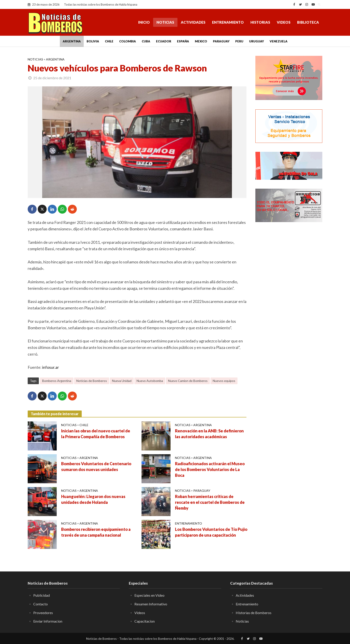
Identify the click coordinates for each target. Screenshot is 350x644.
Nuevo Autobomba (150, 381)
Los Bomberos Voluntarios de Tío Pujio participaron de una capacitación (211, 532)
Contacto (41, 604)
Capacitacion (145, 621)
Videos (284, 22)
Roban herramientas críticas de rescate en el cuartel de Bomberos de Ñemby (210, 502)
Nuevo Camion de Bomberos (188, 381)
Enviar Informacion (48, 621)
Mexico (201, 41)
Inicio (144, 22)
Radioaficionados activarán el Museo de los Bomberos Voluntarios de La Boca (210, 469)
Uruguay (256, 41)
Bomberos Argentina (57, 381)
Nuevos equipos (224, 381)
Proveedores (43, 613)
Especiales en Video (149, 595)
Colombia (128, 41)
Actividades (193, 22)
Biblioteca (308, 22)
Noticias (165, 22)
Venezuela (279, 41)
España (183, 41)
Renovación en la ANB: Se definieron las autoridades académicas (209, 434)
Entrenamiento (228, 22)
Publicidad (42, 595)
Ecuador (164, 41)
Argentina (72, 41)
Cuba (146, 41)
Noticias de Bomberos (92, 381)
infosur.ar (51, 367)
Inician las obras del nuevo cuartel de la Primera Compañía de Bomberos (96, 434)
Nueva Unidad (122, 381)
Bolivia (93, 41)
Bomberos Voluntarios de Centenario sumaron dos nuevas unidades (96, 467)
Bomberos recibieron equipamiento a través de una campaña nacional (96, 532)
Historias (260, 22)
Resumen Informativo (151, 604)
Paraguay (221, 41)
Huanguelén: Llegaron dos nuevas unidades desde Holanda (93, 499)
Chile (109, 41)
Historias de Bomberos (254, 613)
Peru (239, 41)
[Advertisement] (289, 298)
